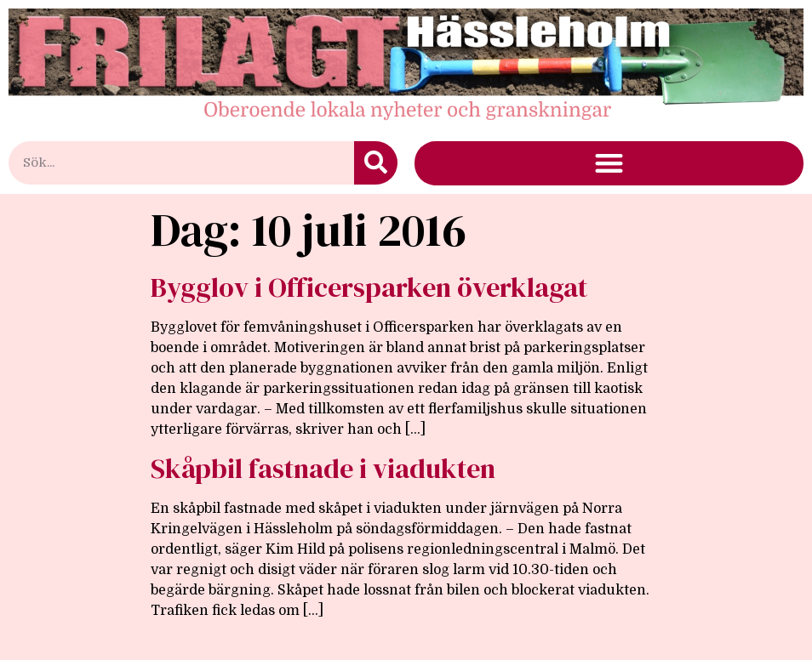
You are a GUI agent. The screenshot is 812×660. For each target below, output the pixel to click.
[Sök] (376, 163)
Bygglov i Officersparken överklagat (369, 287)
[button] (609, 164)
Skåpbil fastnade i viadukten (323, 469)
